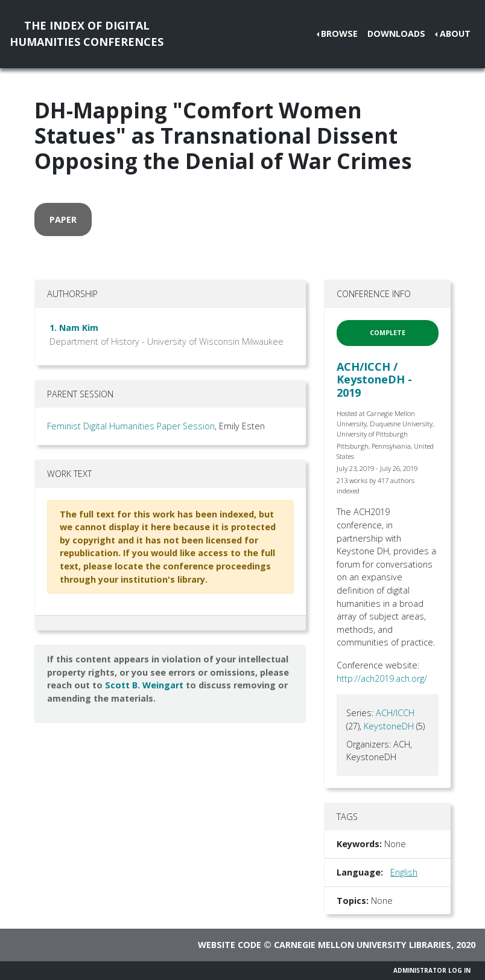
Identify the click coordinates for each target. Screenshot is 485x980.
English (404, 872)
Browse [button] (339, 34)
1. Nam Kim (74, 328)
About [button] (455, 34)
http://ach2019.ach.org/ (382, 678)
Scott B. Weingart (144, 685)
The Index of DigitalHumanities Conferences (87, 34)
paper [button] (63, 219)
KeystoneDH (389, 726)
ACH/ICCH (395, 713)
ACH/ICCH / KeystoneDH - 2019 (374, 380)
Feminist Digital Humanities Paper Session (131, 426)
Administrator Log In (432, 970)
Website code (230, 945)
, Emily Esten (240, 426)
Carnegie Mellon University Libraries (363, 945)
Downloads (396, 34)
